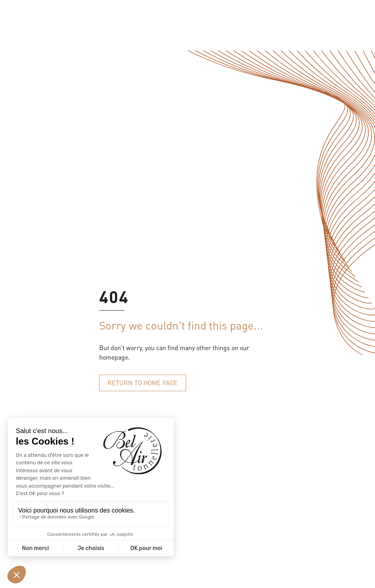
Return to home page (143, 383)
